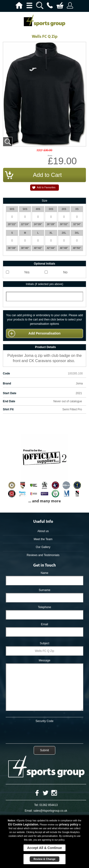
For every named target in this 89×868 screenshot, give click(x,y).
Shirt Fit (8, 409)
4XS (38, 209)
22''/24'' (25, 224)
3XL (77, 233)
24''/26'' (38, 224)
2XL (64, 233)
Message (44, 660)
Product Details (45, 347)
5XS (25, 209)
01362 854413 (49, 805)
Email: (29, 811)
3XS (51, 209)
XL (51, 233)
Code (6, 373)
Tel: (36, 805)
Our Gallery (43, 547)
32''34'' (77, 224)
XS (77, 209)
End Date (9, 401)
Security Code (44, 721)
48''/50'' (77, 248)
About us (43, 531)
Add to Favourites (46, 187)
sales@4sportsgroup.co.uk (50, 811)
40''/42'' (38, 248)
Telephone (44, 607)
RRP (40, 151)
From (50, 156)
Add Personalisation (44, 333)
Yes (27, 272)
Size (44, 201)
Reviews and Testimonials (43, 555)
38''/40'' (25, 248)
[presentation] (45, 732)
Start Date (10, 393)
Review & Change (44, 859)
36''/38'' (12, 248)
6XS (12, 209)
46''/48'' (64, 248)
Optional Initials (44, 264)
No (65, 272)
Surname (44, 590)
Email (44, 624)
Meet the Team (43, 539)
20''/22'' (12, 224)
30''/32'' (64, 224)
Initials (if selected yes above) (44, 284)
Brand (7, 383)
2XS (64, 209)
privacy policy (69, 824)
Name (44, 573)
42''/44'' (51, 248)
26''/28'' (51, 224)
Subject (44, 643)
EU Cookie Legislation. (23, 824)
